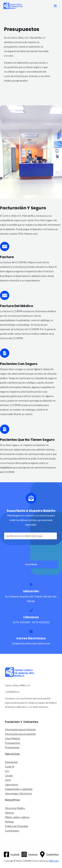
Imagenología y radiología (19, 789)
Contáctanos (12, 831)
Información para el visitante (20, 729)
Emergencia (11, 762)
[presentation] (29, 549)
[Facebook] (11, 854)
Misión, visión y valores (17, 817)
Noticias (9, 822)
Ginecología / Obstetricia (18, 794)
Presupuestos (13, 743)
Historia (9, 813)
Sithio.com (54, 861)
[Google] (49, 854)
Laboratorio (12, 785)
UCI (7, 771)
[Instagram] (29, 854)
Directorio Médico (15, 808)
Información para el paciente (20, 734)
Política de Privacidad (16, 826)
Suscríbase (31, 564)
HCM (8, 780)
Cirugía (9, 776)
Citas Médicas (13, 738)
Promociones (12, 747)
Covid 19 (10, 767)
